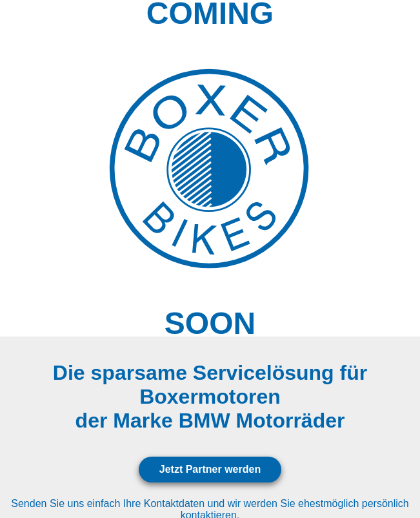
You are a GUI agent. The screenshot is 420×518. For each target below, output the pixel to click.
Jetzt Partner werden (210, 469)
